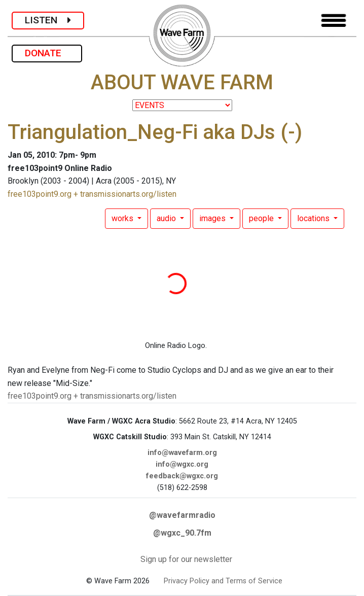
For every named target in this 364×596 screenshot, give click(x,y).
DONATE (47, 53)
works (123, 218)
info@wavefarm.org (182, 453)
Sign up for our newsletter (186, 559)
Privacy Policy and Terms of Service (223, 581)
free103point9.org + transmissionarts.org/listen (92, 194)
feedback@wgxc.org (182, 476)
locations (314, 218)
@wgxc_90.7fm (182, 533)
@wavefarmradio (182, 515)
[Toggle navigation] (334, 21)
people (262, 218)
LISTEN (48, 20)
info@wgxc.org (182, 464)
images (213, 218)
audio (167, 218)
